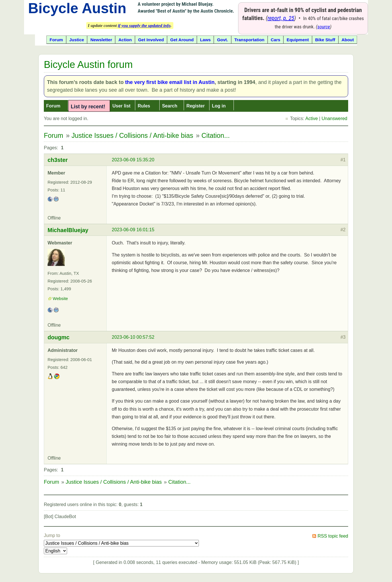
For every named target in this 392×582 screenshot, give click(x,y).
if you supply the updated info (144, 26)
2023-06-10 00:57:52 (133, 337)
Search (169, 106)
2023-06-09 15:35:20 (133, 160)
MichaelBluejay (68, 230)
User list (121, 106)
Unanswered (334, 118)
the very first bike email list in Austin (170, 82)
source (324, 27)
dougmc (59, 337)
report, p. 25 (281, 18)
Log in (219, 106)
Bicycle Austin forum (88, 64)
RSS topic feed (333, 536)
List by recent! (88, 107)
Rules (144, 106)
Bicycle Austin (77, 8)
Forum (53, 106)
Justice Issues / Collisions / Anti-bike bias (132, 136)
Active (312, 118)
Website (60, 299)
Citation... (216, 136)
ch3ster (58, 160)
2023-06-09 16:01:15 (133, 230)
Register (195, 106)
